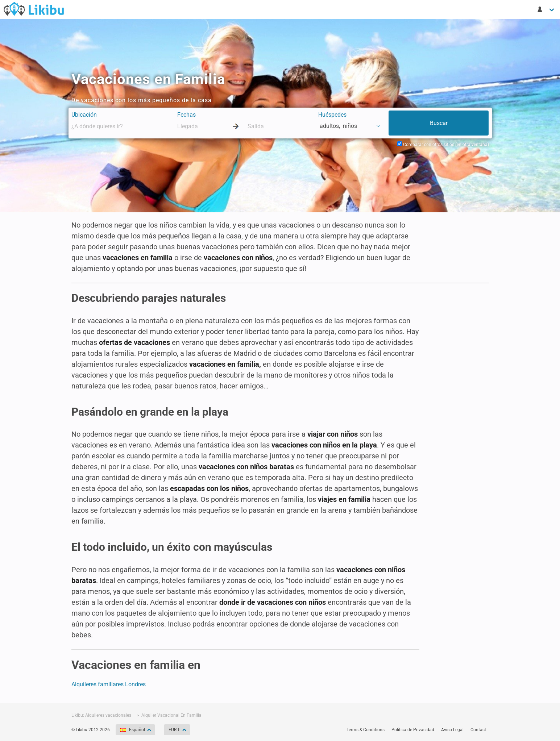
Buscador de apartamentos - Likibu (34, 9)
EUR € (175, 730)
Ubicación (84, 115)
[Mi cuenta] (546, 9)
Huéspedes (332, 115)
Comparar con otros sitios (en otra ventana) (443, 145)
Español (133, 730)
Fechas (186, 115)
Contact (478, 730)
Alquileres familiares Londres (109, 684)
